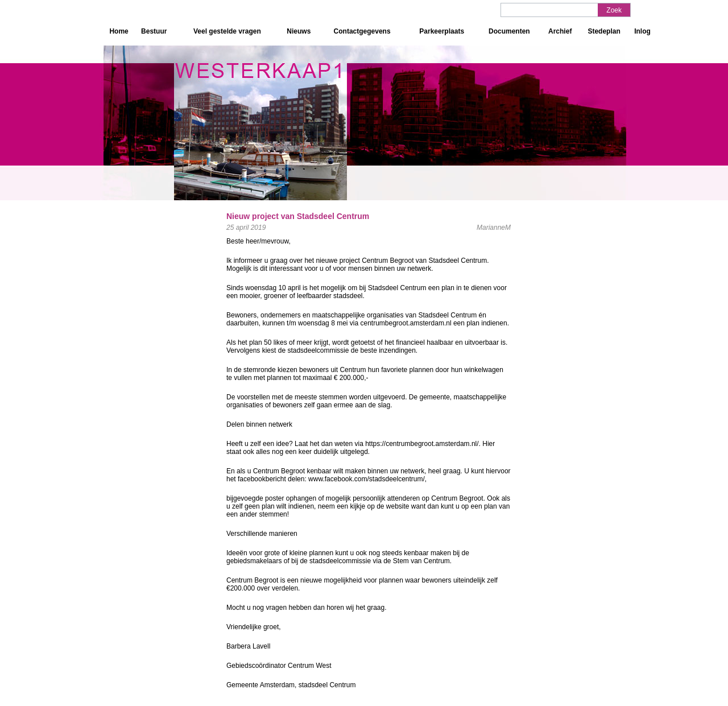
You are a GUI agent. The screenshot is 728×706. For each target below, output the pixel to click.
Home (119, 31)
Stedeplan (604, 31)
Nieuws (299, 31)
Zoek (614, 10)
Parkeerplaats (442, 31)
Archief (560, 31)
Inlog (642, 31)
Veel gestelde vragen (227, 31)
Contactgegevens (362, 31)
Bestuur (154, 31)
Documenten (509, 31)
